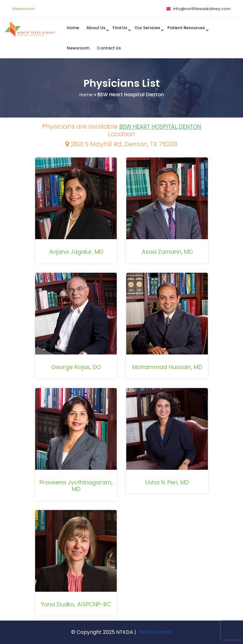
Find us (120, 28)
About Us (96, 28)
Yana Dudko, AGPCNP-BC (76, 604)
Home (73, 28)
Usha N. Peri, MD (167, 482)
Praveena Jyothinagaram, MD (76, 486)
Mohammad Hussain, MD (167, 367)
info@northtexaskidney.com (202, 9)
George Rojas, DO (76, 367)
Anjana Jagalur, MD (76, 252)
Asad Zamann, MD (167, 252)
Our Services (147, 28)
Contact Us (109, 48)
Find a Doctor (155, 632)
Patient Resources (186, 28)
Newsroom (24, 9)
